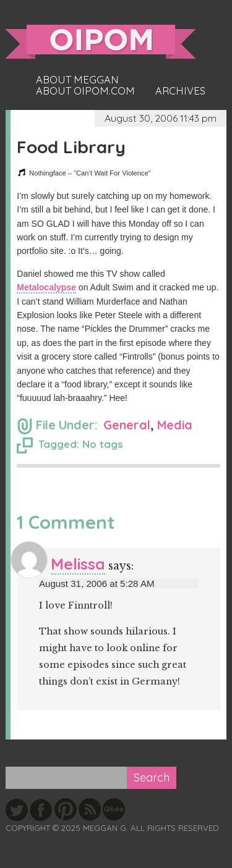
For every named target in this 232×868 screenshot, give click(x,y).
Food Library (71, 147)
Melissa (78, 564)
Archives (180, 91)
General (127, 425)
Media (175, 425)
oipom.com (101, 42)
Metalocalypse (46, 287)
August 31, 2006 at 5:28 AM (97, 584)
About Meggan (77, 80)
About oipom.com (85, 91)
